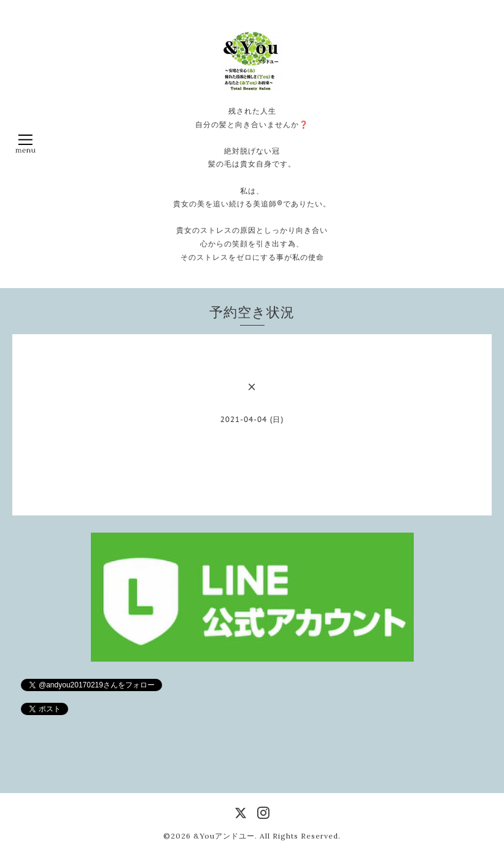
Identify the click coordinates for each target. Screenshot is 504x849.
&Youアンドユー (224, 836)
